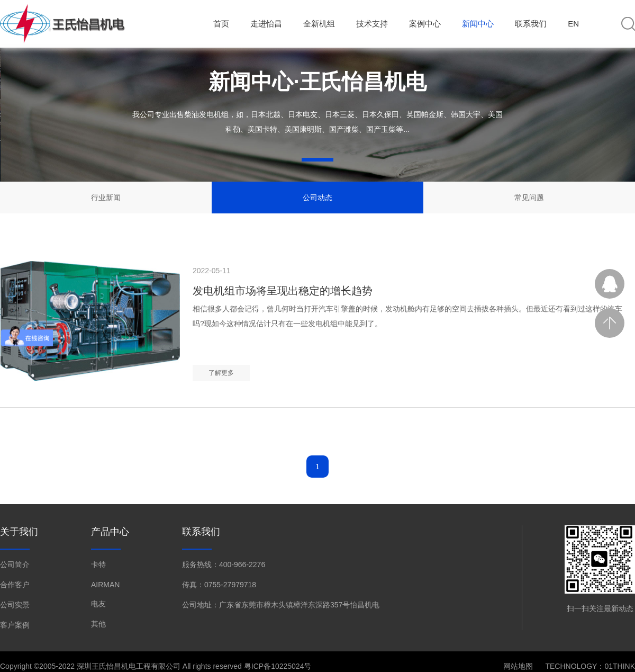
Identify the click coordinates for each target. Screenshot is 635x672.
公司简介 (15, 565)
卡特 (98, 565)
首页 (221, 24)
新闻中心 (478, 24)
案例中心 (425, 24)
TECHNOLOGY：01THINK (590, 666)
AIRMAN (105, 585)
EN (573, 24)
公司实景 (15, 605)
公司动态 (317, 198)
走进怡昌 (266, 24)
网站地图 (518, 666)
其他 (98, 624)
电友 (98, 604)
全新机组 (319, 24)
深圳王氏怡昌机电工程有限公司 (129, 666)
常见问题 (529, 198)
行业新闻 (106, 198)
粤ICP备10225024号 (278, 666)
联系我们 (531, 24)
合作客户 (15, 585)
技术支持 (372, 24)
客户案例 (15, 625)
